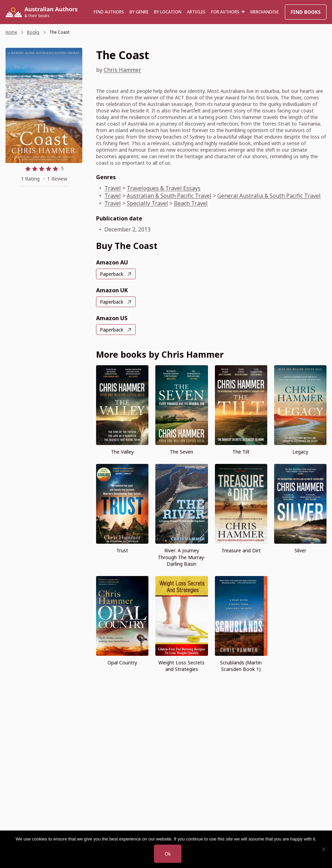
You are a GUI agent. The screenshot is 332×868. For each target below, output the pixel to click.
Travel (113, 188)
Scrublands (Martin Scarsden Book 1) (241, 666)
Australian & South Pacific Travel (169, 196)
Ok (168, 854)
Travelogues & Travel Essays (164, 188)
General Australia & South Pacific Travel (269, 196)
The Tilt (241, 452)
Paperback (112, 274)
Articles (196, 12)
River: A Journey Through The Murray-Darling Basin (182, 557)
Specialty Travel (147, 203)
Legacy (300, 452)
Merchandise (264, 12)
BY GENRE (139, 12)
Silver (300, 550)
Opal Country (122, 663)
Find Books (306, 12)
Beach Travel (191, 203)
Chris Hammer (122, 70)
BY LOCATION (168, 12)
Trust (122, 550)
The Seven (181, 452)
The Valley (122, 452)
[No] (323, 849)
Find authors (109, 12)
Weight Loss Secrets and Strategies (181, 666)
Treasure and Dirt (241, 550)
